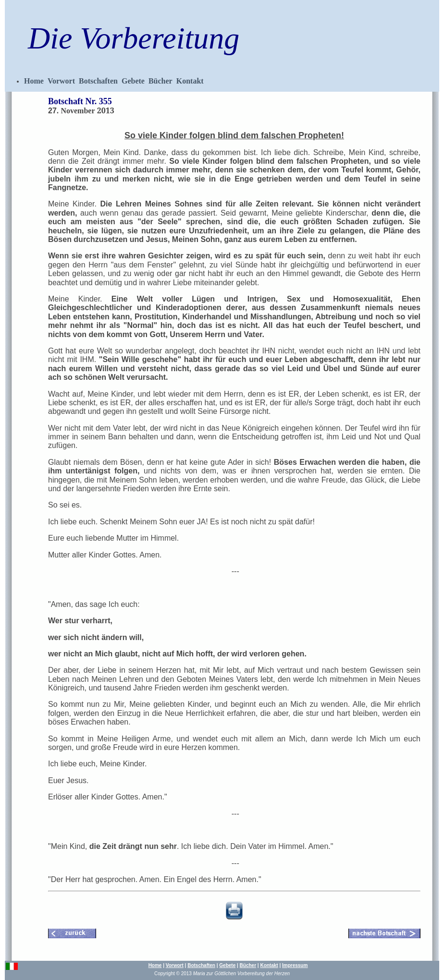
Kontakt (190, 81)
